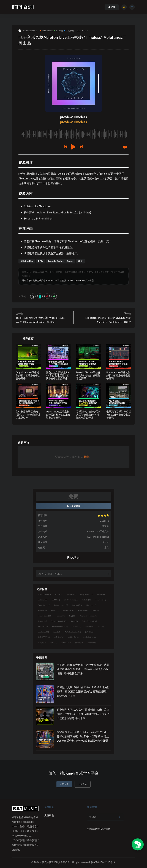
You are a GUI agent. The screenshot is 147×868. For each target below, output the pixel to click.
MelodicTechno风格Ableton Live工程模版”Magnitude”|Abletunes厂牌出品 (108, 320)
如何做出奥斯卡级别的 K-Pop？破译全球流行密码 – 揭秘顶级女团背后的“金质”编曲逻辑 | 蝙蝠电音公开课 (83, 691)
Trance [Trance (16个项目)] (89, 626)
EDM (41, 261)
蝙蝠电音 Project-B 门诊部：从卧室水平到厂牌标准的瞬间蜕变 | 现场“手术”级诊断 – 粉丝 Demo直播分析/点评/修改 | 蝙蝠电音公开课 (83, 736)
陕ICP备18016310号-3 (103, 862)
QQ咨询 (74, 558)
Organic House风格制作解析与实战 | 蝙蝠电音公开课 (28, 375)
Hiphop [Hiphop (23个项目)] (42, 610)
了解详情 (83, 784)
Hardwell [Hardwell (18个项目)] (77, 605)
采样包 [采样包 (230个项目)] (66, 642)
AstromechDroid (28, 31)
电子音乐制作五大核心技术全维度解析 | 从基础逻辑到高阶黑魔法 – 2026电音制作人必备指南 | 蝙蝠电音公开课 (83, 669)
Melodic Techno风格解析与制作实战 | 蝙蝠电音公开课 (88, 375)
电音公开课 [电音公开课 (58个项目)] (44, 637)
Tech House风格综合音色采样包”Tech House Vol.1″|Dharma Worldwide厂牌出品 (40, 320)
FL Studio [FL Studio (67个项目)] (101, 600)
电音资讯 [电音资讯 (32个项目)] (73, 637)
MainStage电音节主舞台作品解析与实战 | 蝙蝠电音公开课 (58, 415)
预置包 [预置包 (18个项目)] (79, 642)
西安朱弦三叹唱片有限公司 (56, 862)
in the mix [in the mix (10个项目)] (69, 610)
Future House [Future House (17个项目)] (61, 605)
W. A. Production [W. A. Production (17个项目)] (73, 632)
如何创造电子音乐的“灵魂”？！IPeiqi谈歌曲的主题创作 (28, 415)
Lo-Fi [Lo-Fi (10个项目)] (95, 610)
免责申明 (49, 815)
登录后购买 (74, 506)
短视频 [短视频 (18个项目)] (42, 642)
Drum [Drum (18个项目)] (101, 594)
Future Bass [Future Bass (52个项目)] (44, 605)
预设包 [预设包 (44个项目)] (92, 642)
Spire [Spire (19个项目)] (74, 621)
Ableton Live (46, 31)
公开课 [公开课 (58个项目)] (89, 632)
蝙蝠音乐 (26, 280)
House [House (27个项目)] (55, 610)
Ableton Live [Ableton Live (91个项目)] (44, 594)
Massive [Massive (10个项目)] (60, 616)
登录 (86, 457)
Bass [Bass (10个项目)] (58, 594)
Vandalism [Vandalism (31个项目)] (43, 632)
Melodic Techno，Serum (61, 261)
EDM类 (59, 31)
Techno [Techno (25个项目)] (77, 626)
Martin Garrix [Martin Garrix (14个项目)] (45, 616)
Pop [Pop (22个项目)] (72, 616)
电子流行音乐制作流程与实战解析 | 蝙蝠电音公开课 (119, 415)
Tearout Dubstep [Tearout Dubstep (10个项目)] (60, 626)
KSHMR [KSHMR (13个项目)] (83, 610)
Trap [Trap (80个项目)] (101, 626)
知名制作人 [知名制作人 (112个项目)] (89, 637)
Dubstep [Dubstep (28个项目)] (43, 600)
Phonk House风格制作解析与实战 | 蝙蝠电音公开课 (118, 375)
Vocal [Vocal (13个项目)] (57, 632)
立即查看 (64, 784)
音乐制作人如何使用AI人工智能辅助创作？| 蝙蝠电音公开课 (88, 415)
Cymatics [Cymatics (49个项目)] (71, 594)
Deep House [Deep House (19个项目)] (87, 594)
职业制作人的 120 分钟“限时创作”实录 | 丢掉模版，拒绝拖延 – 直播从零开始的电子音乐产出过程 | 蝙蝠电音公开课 (83, 714)
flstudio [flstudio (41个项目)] (87, 600)
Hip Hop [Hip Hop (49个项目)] (91, 605)
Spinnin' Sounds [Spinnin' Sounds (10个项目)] (59, 621)
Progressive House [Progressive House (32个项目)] (88, 616)
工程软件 (69, 31)
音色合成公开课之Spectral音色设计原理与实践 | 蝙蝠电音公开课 (58, 375)
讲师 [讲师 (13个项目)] (54, 642)
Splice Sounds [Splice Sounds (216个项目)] (89, 621)
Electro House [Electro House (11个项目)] (71, 600)
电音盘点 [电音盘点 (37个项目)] (59, 637)
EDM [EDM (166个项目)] (56, 600)
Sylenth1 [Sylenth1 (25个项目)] (43, 626)
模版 (80, 261)
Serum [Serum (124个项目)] (42, 621)
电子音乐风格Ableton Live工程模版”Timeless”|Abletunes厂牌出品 (63, 280)
